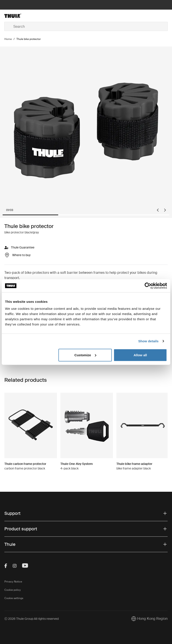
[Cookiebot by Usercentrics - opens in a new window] (148, 286)
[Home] (32, 16)
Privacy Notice (13, 582)
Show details (148, 341)
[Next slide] (165, 210)
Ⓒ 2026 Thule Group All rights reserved (32, 619)
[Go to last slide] (158, 210)
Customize (85, 355)
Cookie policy (13, 590)
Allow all (140, 355)
